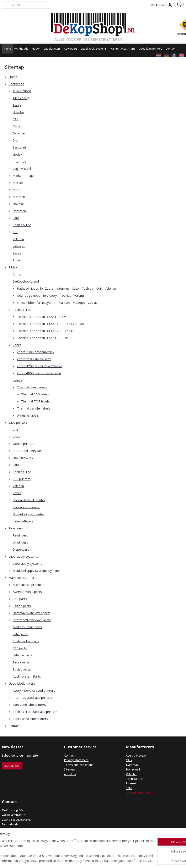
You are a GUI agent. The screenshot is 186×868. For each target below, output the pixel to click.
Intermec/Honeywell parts (32, 620)
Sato (16, 218)
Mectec (18, 183)
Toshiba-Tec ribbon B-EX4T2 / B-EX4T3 (46, 331)
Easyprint (19, 147)
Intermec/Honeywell (27, 451)
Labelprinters (52, 49)
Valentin (18, 239)
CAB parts (20, 599)
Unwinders (20, 542)
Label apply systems (94, 49)
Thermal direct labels (32, 387)
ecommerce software (102, 860)
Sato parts (20, 634)
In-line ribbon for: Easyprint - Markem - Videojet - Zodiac (57, 302)
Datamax (19, 133)
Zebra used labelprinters (30, 719)
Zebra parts (21, 662)
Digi (15, 140)
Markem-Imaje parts (27, 627)
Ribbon (36, 49)
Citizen (17, 126)
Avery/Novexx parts (27, 592)
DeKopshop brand (26, 281)
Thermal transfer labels (34, 408)
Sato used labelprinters (29, 705)
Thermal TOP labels (35, 401)
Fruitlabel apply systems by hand (36, 571)
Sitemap (70, 769)
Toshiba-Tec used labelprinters (35, 712)
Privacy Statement (76, 760)
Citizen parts (22, 606)
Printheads (21, 49)
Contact (170, 49)
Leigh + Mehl (22, 168)
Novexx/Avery (23, 458)
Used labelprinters (151, 49)
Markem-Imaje (23, 176)
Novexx (18, 204)
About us (70, 774)
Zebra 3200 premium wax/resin (39, 366)
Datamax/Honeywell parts (32, 613)
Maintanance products (28, 585)
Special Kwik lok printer (29, 500)
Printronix (20, 211)
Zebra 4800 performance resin (39, 373)
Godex (17, 154)
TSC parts (20, 648)
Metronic (19, 197)
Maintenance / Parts (123, 49)
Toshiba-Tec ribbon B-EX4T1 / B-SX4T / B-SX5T (51, 324)
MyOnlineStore (139, 860)
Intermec (19, 161)
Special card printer (26, 507)
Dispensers (21, 549)
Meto (17, 190)
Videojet (19, 246)
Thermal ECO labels (35, 394)
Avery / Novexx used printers (34, 690)
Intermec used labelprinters (33, 697)
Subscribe (12, 766)
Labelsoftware (23, 521)
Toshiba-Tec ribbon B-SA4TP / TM (42, 317)
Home (7, 49)
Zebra (17, 253)
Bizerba (18, 112)
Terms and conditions (79, 765)
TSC (15, 232)
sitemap (77, 860)
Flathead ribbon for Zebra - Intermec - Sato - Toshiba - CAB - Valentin (66, 288)
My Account (162, 5)
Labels (17, 380)
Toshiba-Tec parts (26, 641)
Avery (17, 105)
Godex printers (24, 444)
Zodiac (17, 260)
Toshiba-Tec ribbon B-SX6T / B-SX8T (44, 338)
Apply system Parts (27, 676)
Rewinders (71, 49)
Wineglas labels (28, 415)
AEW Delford (22, 91)
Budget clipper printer (28, 514)
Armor (17, 274)
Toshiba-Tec (22, 225)
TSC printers (22, 479)
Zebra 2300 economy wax (36, 352)
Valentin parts (23, 655)
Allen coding (21, 98)
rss (86, 860)
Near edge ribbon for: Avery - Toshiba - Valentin (51, 295)
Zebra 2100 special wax (34, 359)
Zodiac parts (22, 669)
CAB (16, 119)
